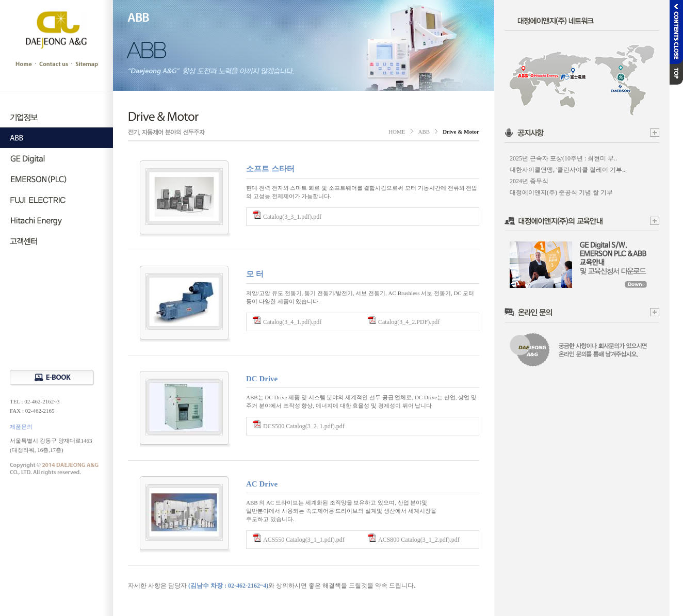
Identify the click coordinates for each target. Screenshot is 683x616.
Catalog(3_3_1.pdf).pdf (292, 217)
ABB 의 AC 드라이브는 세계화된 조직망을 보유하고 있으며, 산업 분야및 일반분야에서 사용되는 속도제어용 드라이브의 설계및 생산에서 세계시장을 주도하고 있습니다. (341, 511)
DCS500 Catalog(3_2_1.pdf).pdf (304, 426)
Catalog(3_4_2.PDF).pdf (409, 322)
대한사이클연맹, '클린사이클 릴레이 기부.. (567, 170)
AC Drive (262, 484)
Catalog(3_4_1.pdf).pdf (292, 322)
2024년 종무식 (529, 181)
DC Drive (262, 379)
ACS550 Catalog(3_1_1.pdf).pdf (304, 540)
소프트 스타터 (270, 169)
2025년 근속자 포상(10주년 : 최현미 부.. (563, 158)
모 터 (255, 274)
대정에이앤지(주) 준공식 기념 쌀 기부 (561, 192)
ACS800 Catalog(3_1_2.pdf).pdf (419, 540)
